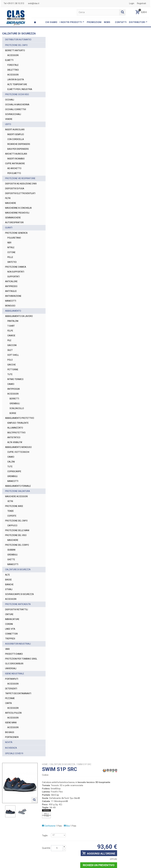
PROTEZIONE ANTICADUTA (18, 635)
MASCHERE (11, 219)
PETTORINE (13, 391)
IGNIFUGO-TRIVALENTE (18, 448)
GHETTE (11, 587)
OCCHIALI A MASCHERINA (17, 111)
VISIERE (9, 125)
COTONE (11, 271)
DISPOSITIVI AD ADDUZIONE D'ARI (18, 195)
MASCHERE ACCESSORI (16, 524)
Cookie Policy (141, 864)
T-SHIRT (11, 348)
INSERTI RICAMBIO (16, 165)
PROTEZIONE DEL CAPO (16, 48)
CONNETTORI (11, 665)
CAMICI (11, 406)
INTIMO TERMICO (15, 401)
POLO (10, 382)
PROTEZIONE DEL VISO (16, 563)
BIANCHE (9, 612)
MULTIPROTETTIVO (16, 457)
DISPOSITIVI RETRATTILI (17, 641)
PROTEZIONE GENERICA (16, 252)
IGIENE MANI (11, 757)
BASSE (8, 608)
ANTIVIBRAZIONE (13, 315)
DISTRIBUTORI (138, 22)
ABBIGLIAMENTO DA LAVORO (15, 336)
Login (132, 3)
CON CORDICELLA (16, 146)
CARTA (8, 737)
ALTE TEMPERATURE (17, 88)
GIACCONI (12, 367)
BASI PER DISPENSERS (18, 155)
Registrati (141, 3)
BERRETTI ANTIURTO (15, 54)
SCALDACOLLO (17, 430)
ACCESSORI (13, 59)
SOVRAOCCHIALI (13, 121)
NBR (9, 261)
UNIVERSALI (11, 703)
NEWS (107, 22)
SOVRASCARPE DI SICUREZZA (14, 624)
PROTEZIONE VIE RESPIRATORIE (13, 186)
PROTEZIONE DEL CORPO (17, 573)
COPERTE (12, 544)
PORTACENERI (12, 771)
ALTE (8, 603)
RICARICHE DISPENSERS (19, 150)
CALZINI (11, 490)
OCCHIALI (10, 106)
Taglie (81, 109)
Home (81, 38)
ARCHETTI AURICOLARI (16, 160)
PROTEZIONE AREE (14, 534)
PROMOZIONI (94, 22)
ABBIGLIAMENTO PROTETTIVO (13, 441)
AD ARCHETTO (14, 175)
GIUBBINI (11, 578)
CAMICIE (11, 357)
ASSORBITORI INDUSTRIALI (18, 675)
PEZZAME (10, 732)
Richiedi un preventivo (130, 139)
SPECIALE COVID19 (14, 788)
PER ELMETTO (14, 180)
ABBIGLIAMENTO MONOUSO (13, 474)
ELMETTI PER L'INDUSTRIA (14, 94)
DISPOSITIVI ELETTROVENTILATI (14, 207)
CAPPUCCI (12, 553)
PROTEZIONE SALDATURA (18, 519)
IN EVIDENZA (11, 782)
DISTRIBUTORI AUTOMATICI (18, 43)
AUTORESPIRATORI (14, 241)
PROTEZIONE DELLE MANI (17, 558)
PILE (9, 362)
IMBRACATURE (12, 650)
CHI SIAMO (51, 22)
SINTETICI (12, 281)
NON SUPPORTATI (16, 290)
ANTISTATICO (14, 462)
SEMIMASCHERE (13, 236)
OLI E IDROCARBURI (14, 698)
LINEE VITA (10, 660)
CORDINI (9, 655)
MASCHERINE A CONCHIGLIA (12, 225)
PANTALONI (13, 343)
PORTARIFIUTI (12, 713)
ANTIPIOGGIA (14, 411)
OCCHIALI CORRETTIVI (16, 116)
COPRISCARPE (14, 499)
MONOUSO (10, 324)
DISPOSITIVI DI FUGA (15, 201)
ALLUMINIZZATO (15, 453)
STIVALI (9, 617)
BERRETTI (14, 420)
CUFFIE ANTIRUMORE (15, 170)
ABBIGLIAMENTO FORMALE (18, 514)
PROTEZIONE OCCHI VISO (17, 101)
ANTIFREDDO (11, 305)
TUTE (10, 396)
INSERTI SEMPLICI (16, 141)
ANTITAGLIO (11, 310)
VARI (7, 680)
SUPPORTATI (13, 295)
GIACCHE (12, 386)
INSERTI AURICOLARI (15, 136)
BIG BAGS (10, 766)
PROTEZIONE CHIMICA (16, 286)
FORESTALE (13, 68)
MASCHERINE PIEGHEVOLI (17, 231)
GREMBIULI (15, 425)
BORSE (13, 435)
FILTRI (8, 214)
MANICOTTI (11, 320)
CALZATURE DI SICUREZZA (18, 597)
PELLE (10, 276)
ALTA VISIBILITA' (15, 467)
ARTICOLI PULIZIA (13, 747)
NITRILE (11, 266)
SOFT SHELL (13, 377)
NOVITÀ (9, 776)
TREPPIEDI (10, 670)
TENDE (11, 539)
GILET (10, 372)
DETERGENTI (11, 723)
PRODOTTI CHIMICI (14, 685)
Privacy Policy (110, 852)
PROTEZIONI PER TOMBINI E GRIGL (18, 691)
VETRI (10, 529)
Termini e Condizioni (109, 864)
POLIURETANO (14, 256)
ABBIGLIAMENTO (13, 330)
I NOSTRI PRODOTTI (72, 22)
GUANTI (9, 246)
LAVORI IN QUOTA (16, 83)
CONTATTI (121, 22)
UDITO (8, 131)
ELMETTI (9, 63)
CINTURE (9, 645)
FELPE (10, 352)
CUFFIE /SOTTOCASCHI (18, 480)
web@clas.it (34, 3)
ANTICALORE (11, 300)
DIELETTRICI (13, 73)
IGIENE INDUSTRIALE (15, 708)
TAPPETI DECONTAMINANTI (18, 728)
